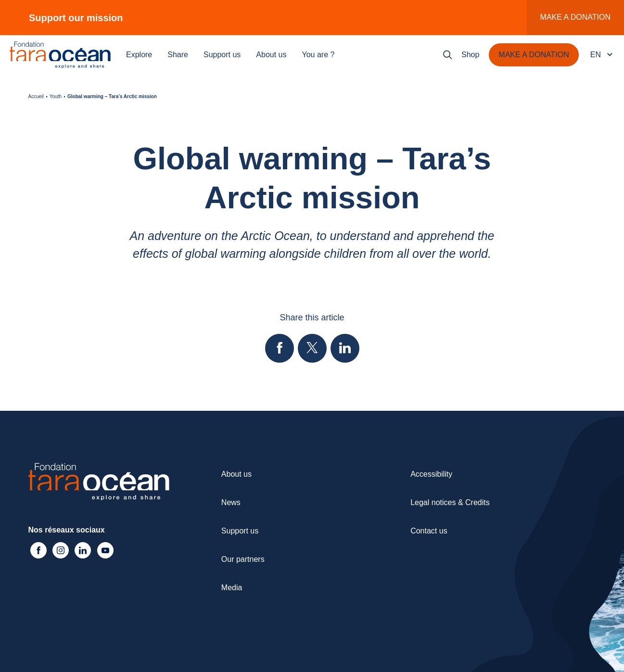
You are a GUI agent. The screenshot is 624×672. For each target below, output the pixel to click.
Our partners (243, 559)
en (596, 55)
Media (232, 588)
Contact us (429, 531)
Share (178, 55)
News (231, 502)
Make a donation (575, 17)
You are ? (318, 55)
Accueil (36, 96)
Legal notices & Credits (450, 502)
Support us (222, 55)
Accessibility (431, 474)
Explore (139, 55)
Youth (56, 96)
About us (271, 55)
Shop (470, 55)
